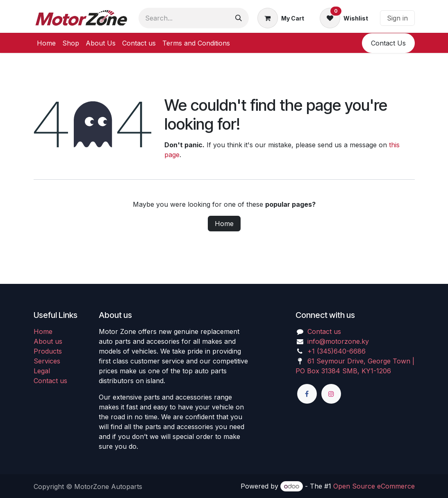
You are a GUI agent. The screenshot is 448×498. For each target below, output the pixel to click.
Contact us (50, 381)
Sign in (397, 18)
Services (47, 361)
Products (48, 351)
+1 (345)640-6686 (337, 351)
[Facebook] (307, 394)
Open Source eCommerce (374, 486)
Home (224, 224)
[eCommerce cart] (281, 18)
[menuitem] (46, 43)
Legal (42, 371)
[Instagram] (331, 394)
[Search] (239, 18)
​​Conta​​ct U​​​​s (388, 43)
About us (48, 341)
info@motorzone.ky (338, 341)
